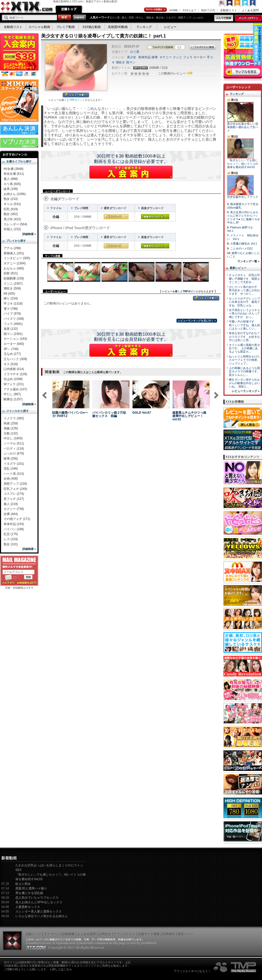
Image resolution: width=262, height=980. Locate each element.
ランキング (144, 27)
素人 (124, 18)
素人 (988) (11, 179)
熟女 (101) (11, 544)
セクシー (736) (14, 509)
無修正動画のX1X (27, 7)
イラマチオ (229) (15, 374)
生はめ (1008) (13, 379)
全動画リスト (229, 10)
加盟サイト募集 (149, 934)
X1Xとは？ (190, 10)
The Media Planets (235, 967)
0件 (190, 73)
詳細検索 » (29, 234)
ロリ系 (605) (12, 184)
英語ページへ (222, 3)
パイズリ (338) (14, 319)
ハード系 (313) (14, 474)
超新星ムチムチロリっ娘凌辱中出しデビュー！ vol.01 (189, 416)
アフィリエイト (125, 934)
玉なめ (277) (12, 354)
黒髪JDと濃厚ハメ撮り (31, 888)
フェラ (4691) (13, 324)
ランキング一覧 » (248, 261)
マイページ (156, 10)
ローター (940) (14, 344)
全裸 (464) (11, 514)
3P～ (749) (11, 349)
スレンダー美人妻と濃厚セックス (39, 911)
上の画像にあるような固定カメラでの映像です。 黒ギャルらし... (244, 371)
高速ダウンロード (155, 217)
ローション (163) (15, 339)
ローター (200, 57)
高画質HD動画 (118, 27)
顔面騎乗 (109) (14, 278)
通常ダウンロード (116, 217)
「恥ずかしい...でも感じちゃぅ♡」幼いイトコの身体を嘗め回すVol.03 (243, 164)
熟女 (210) (11, 199)
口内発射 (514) (14, 369)
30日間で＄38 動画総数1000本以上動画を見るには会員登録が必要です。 (131, 159)
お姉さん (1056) (15, 194)
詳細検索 (68, 934)
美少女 (160, 18)
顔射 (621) (11, 273)
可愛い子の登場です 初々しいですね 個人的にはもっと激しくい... (244, 325)
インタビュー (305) (17, 258)
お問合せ (105, 934)
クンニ (177, 57)
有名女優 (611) (14, 174)
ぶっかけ (198, 18)
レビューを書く (76, 95)
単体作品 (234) (14, 524)
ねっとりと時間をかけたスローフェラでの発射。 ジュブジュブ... (244, 360)
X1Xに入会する (131, 172)
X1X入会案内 (19, 55)
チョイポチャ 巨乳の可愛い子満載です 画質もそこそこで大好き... (244, 279)
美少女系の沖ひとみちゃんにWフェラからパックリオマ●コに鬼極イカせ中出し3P (244, 217)
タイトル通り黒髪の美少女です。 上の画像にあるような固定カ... (244, 348)
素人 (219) (11, 504)
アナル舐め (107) (15, 389)
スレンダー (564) (15, 224)
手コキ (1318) (13, 304)
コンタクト (230, 3)
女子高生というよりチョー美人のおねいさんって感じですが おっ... (244, 313)
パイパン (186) (14, 529)
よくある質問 (250, 10)
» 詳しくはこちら (61, 969)
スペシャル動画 (39, 27)
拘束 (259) (11, 423)
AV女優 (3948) (13, 169)
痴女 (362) (11, 214)
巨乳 (132, 18)
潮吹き (150, 18)
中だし (140, 18)
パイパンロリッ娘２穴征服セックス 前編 (109, 414)
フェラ (188, 57)
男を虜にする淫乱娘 (29, 893)
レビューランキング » (246, 391)
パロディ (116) (14, 449)
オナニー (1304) (15, 263)
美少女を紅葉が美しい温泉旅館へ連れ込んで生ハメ (243, 127)
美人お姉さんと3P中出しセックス (39, 902)
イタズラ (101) (14, 464)
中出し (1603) (13, 438)
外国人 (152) (12, 229)
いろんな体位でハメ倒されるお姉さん (42, 916)
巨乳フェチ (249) (15, 489)
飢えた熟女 (23, 884)
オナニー (166, 57)
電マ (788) (11, 309)
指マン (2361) (13, 334)
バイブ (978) (12, 314)
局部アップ (184, 18)
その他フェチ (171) (17, 519)
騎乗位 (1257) (13, 399)
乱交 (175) (11, 534)
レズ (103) (11, 539)
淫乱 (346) (11, 469)
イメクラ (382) (14, 418)
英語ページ (185, 934)
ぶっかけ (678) (14, 453)
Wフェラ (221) (14, 384)
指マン (131, 62)
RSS (238, 3)
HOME (174, 10)
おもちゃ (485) (14, 268)
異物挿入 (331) (14, 253)
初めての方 (208, 10)
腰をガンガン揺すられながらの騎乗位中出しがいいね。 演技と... (244, 383)
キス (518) (11, 364)
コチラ (30, 588)
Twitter (245, 3)
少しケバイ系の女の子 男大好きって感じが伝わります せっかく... (244, 290)
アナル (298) (12, 248)
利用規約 (169, 934)
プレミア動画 (65, 27)
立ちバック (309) (15, 359)
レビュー (170, 27)
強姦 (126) (11, 428)
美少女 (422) (12, 219)
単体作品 (144, 57)
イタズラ (171, 18)
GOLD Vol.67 (142, 413)
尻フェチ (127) (14, 499)
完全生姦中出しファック (243, 197)
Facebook (253, 3)
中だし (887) (12, 394)
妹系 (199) (11, 189)
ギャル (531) (12, 204)
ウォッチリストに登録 (203, 47)
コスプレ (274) (14, 494)
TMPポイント (77, 100)
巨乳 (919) (11, 209)
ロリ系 (116, 18)
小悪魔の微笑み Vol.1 (244, 244)
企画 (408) (11, 479)
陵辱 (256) (11, 459)
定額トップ (69, 9)
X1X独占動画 (92, 27)
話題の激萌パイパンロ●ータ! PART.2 (70, 414)
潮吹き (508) (12, 288)
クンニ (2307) (13, 284)
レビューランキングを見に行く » (197, 321)
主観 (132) (11, 433)
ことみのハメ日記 (241, 248)
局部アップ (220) (15, 484)
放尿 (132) (11, 329)
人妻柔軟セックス (28, 907)
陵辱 (155, 57)
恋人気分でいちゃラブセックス (37, 898)
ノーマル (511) (14, 443)
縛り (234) (11, 298)
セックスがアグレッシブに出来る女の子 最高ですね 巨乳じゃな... (244, 302)
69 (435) (9, 294)
